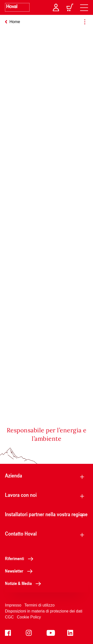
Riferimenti (20, 558)
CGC (9, 617)
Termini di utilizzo (39, 605)
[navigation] (84, 7)
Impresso (13, 605)
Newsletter (20, 571)
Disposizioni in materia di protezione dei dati (44, 611)
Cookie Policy (29, 617)
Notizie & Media (24, 583)
